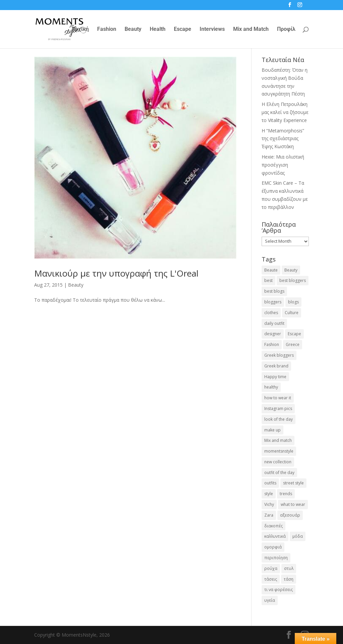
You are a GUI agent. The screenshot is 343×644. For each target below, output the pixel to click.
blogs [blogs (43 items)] (293, 302)
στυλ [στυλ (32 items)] (289, 568)
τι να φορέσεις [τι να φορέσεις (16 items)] (279, 590)
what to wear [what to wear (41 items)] (293, 504)
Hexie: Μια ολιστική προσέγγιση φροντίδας (283, 165)
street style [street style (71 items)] (293, 483)
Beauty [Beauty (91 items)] (291, 270)
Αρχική (80, 30)
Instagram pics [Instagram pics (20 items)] (278, 408)
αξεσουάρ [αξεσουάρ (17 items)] (290, 515)
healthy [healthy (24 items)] (271, 387)
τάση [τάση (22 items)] (289, 579)
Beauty (133, 30)
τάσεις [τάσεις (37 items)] (271, 579)
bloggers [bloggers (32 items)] (273, 302)
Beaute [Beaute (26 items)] (271, 270)
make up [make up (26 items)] (272, 430)
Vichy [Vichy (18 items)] (269, 504)
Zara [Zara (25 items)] (269, 515)
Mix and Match (251, 30)
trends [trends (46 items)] (286, 494)
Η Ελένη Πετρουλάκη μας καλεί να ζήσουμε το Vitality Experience (285, 112)
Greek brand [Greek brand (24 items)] (276, 366)
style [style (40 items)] (269, 494)
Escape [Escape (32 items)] (294, 334)
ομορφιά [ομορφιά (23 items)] (273, 547)
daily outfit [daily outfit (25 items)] (274, 323)
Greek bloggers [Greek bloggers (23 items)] (279, 355)
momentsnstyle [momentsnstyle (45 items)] (279, 451)
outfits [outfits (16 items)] (270, 483)
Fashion (107, 30)
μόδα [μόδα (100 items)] (298, 536)
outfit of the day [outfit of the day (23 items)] (279, 473)
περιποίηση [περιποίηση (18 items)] (276, 558)
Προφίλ (286, 30)
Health (158, 30)
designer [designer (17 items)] (273, 334)
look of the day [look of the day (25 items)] (279, 419)
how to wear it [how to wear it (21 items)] (278, 398)
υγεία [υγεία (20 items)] (270, 600)
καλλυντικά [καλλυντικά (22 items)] (275, 536)
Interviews (212, 30)
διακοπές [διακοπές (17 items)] (273, 526)
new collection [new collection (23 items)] (278, 462)
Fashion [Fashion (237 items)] (272, 344)
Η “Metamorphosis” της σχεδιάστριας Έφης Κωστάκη (283, 139)
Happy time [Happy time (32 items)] (275, 377)
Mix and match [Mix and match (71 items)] (278, 440)
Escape (183, 30)
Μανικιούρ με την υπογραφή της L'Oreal (116, 273)
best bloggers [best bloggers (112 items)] (293, 280)
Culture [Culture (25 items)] (292, 313)
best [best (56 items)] (268, 280)
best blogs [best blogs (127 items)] (274, 291)
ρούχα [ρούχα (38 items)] (271, 568)
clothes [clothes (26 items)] (271, 313)
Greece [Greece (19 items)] (293, 344)
